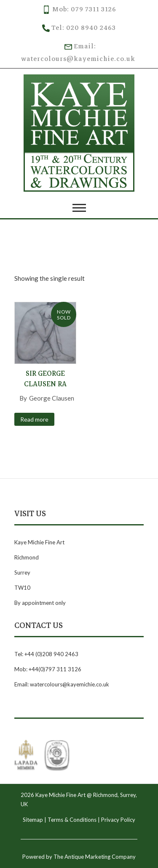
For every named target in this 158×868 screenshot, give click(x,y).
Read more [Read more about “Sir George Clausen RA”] (34, 419)
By (24, 398)
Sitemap (33, 820)
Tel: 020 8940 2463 (79, 28)
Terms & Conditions (72, 820)
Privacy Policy (118, 820)
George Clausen (52, 398)
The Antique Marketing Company (95, 857)
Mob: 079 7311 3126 (79, 9)
